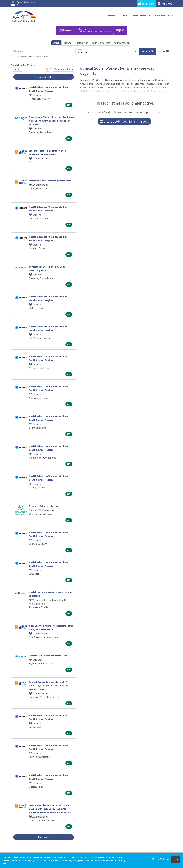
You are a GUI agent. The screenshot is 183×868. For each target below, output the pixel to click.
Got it (176, 859)
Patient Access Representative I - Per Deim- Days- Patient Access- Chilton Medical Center (49, 685)
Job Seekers (146, 4)
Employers (165, 4)
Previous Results (44, 77)
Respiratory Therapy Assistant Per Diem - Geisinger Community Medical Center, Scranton (51, 121)
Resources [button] (163, 15)
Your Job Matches (101, 43)
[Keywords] (44, 51)
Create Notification (64, 69)
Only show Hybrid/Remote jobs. (32, 57)
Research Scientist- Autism (44, 506)
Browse (67, 43)
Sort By (17, 69)
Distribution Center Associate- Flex (48, 656)
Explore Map (82, 43)
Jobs (124, 15)
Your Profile (141, 15)
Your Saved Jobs (122, 43)
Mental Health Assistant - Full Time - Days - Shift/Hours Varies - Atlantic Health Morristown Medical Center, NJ (50, 809)
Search (56, 43)
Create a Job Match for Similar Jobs (124, 121)
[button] (163, 51)
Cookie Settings (160, 859)
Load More (44, 837)
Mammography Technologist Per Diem (50, 181)
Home (112, 15)
